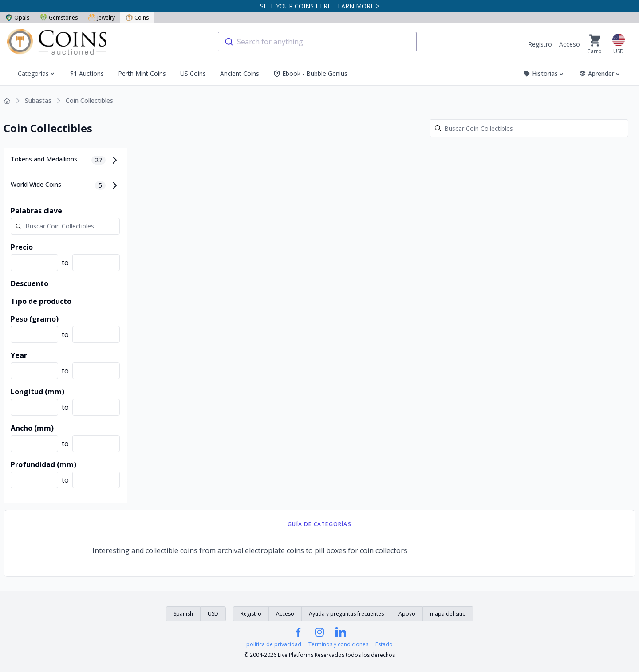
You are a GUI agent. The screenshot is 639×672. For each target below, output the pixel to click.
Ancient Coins (240, 73)
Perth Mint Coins (142, 73)
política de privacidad (274, 644)
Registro (540, 44)
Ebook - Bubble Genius (310, 73)
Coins (137, 18)
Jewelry (102, 18)
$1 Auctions (87, 73)
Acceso (570, 44)
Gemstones (59, 18)
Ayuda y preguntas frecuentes (346, 614)
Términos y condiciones (338, 644)
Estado (384, 644)
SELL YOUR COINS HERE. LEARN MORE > (320, 6)
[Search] (529, 128)
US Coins (193, 73)
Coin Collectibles (89, 100)
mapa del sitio (448, 614)
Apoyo (407, 614)
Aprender (600, 73)
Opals (17, 18)
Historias (544, 73)
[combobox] (317, 42)
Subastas (38, 100)
